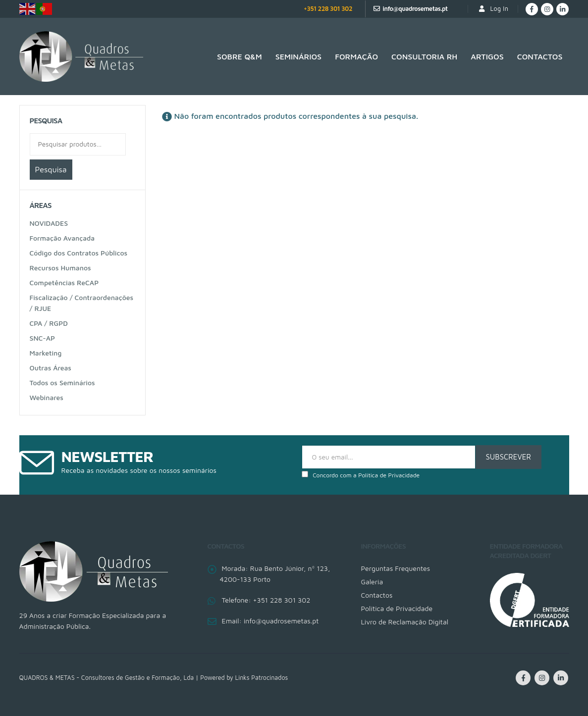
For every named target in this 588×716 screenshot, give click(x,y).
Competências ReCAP (64, 282)
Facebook (523, 678)
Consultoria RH (424, 56)
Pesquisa (51, 169)
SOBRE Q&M (240, 56)
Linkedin (561, 678)
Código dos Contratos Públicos (79, 253)
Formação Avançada (62, 238)
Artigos (487, 56)
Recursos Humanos (60, 268)
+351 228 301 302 (328, 9)
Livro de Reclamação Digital (405, 622)
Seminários (298, 56)
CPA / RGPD (49, 323)
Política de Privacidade (389, 475)
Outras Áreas (51, 368)
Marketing (46, 353)
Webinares (47, 397)
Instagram (542, 678)
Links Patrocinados (262, 678)
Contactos (540, 56)
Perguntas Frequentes (396, 568)
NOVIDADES (49, 223)
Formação (356, 56)
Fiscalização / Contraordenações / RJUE (82, 303)
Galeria (372, 582)
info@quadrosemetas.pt (415, 9)
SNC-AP (42, 338)
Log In (493, 9)
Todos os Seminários (62, 383)
